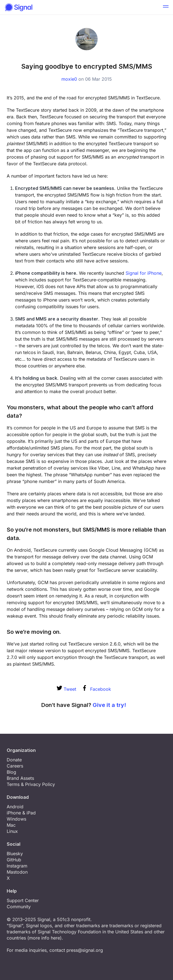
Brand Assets (20, 778)
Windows (16, 819)
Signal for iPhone (144, 273)
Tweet (66, 689)
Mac (11, 825)
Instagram (17, 866)
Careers (15, 766)
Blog (11, 772)
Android (15, 807)
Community (19, 907)
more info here (45, 938)
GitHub (14, 860)
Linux (12, 831)
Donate (14, 760)
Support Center (23, 900)
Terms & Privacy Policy (31, 784)
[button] (166, 7)
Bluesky (15, 854)
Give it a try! (109, 705)
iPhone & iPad (21, 813)
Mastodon (17, 872)
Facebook (97, 689)
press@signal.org (85, 950)
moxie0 (69, 79)
